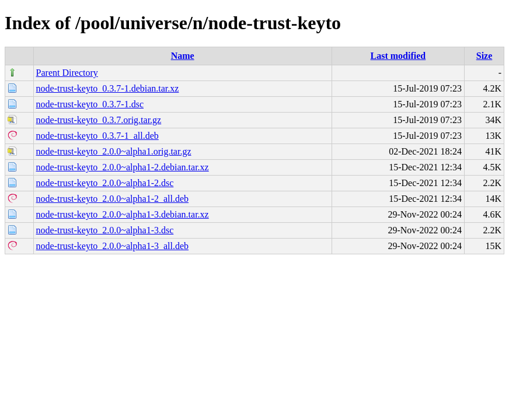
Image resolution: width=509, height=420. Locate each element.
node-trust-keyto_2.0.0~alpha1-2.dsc (105, 183)
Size (484, 56)
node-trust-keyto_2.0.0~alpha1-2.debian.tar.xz (123, 167)
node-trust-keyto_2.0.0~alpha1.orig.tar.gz (114, 151)
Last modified (398, 56)
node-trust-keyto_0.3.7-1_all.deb (97, 136)
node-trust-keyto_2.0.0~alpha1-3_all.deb (112, 246)
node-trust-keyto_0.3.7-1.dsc (90, 104)
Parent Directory (67, 73)
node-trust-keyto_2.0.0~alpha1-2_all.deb (112, 199)
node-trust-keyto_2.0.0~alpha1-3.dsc (105, 230)
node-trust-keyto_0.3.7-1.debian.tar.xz (108, 88)
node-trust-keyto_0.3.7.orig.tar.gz (99, 120)
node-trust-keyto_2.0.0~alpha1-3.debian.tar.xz (123, 214)
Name (183, 56)
